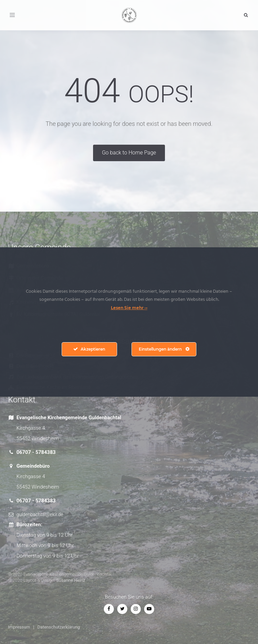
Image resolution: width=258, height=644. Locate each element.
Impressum (19, 627)
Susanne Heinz (71, 580)
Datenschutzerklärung (59, 627)
